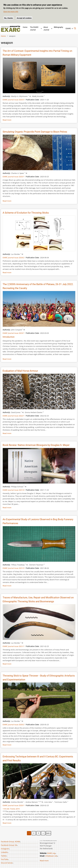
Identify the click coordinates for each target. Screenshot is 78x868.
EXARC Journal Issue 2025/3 (13, 100)
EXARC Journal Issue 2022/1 (13, 416)
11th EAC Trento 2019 (11, 809)
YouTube (5, 859)
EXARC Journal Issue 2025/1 (13, 177)
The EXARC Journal (34, 29)
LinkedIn (5, 852)
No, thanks (9, 18)
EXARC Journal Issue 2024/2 (13, 258)
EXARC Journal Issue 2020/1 (13, 805)
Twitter (4, 856)
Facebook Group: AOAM (11, 842)
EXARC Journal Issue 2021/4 (13, 490)
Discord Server (7, 863)
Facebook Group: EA (10, 845)
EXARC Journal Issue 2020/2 (13, 725)
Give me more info (11, 12)
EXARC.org (52, 853)
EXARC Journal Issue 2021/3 (13, 568)
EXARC (68, 28)
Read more (7, 120)
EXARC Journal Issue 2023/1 (13, 333)
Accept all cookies (24, 18)
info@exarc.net (52, 856)
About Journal (46, 29)
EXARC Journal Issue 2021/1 (13, 646)
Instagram (6, 849)
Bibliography (58, 27)
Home (25, 27)
